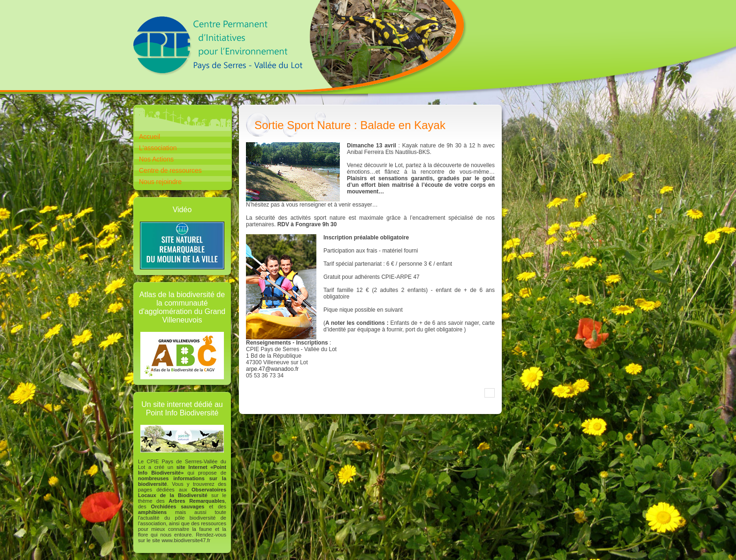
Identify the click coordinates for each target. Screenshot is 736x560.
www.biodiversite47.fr (186, 540)
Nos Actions (156, 159)
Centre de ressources (170, 170)
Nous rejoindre (160, 182)
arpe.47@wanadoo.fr (272, 369)
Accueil (149, 137)
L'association (158, 148)
